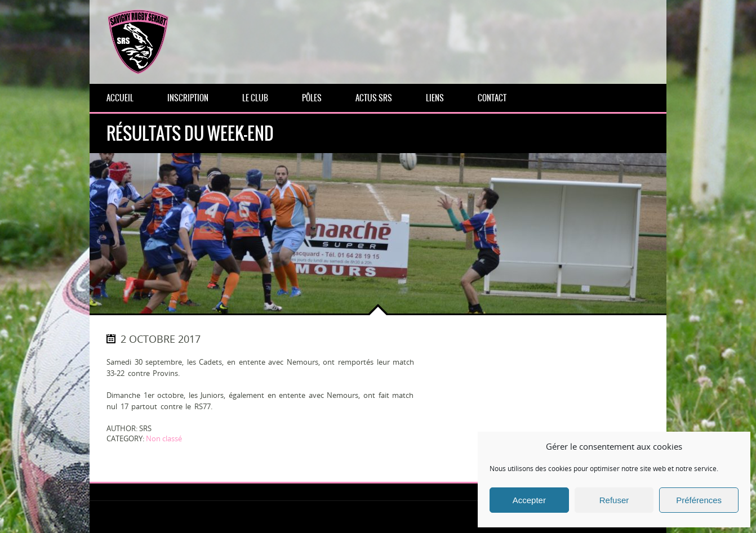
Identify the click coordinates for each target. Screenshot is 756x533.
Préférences (699, 500)
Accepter (529, 500)
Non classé (164, 438)
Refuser (614, 500)
